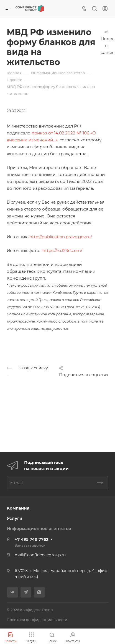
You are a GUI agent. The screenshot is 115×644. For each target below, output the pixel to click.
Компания (18, 508)
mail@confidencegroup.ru (40, 555)
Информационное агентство (39, 529)
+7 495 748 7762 (32, 539)
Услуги (15, 518)
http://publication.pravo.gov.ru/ (61, 237)
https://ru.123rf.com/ (62, 250)
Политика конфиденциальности (37, 620)
